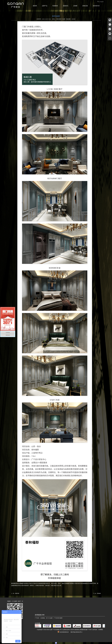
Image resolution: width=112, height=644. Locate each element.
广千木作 (37, 618)
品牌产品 (45, 6)
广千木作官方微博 (58, 618)
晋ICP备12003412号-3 (76, 632)
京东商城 (43, 618)
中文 (98, 2)
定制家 (75, 6)
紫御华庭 (17, 593)
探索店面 (85, 6)
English (102, 2)
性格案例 (55, 6)
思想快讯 (66, 6)
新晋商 (35, 6)
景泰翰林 (99, 593)
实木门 (20, 601)
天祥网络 (101, 630)
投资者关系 (96, 6)
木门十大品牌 (14, 601)
